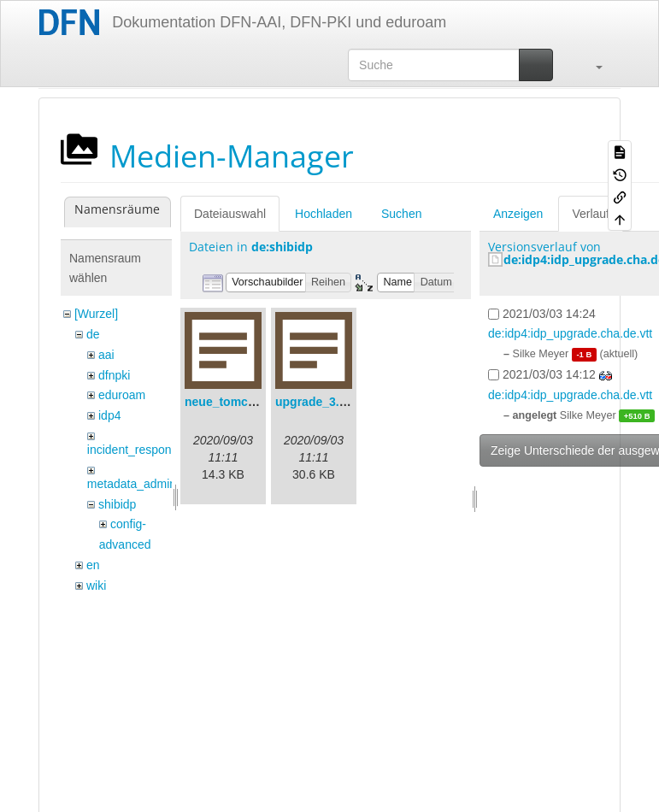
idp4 (109, 415)
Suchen (401, 214)
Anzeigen (518, 214)
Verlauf (591, 214)
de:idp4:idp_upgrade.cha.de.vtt (570, 333)
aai (106, 355)
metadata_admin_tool (145, 484)
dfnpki (114, 375)
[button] (591, 65)
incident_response (136, 450)
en (93, 565)
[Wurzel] (96, 314)
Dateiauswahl (230, 214)
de (93, 334)
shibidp (117, 504)
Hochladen (324, 214)
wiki (96, 585)
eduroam (122, 395)
